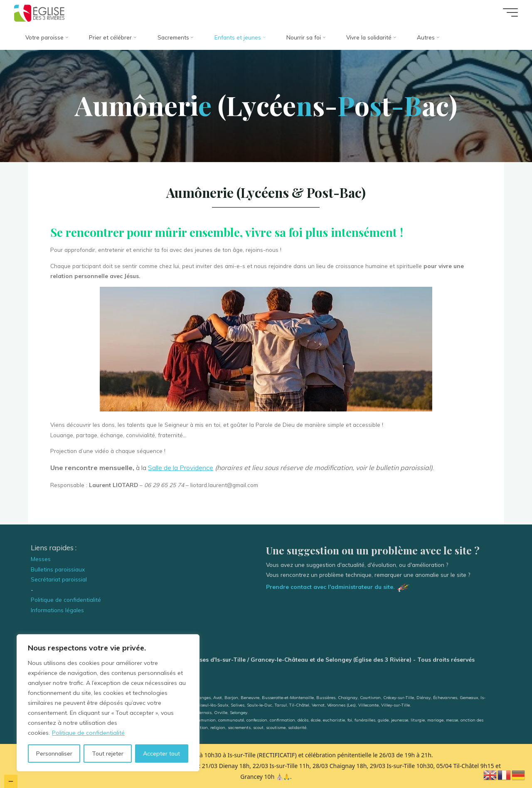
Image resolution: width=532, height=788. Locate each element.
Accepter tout (161, 754)
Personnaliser (54, 754)
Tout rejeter (108, 754)
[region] (108, 703)
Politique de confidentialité (88, 733)
